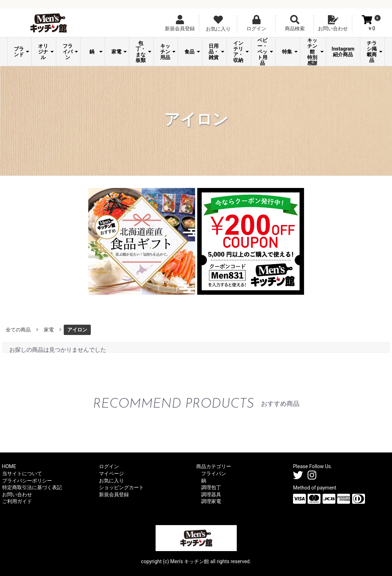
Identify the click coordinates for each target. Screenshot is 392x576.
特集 (290, 52)
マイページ (111, 473)
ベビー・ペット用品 (265, 52)
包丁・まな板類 (143, 52)
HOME (9, 466)
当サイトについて (22, 473)
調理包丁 (211, 487)
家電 (119, 52)
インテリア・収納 (241, 52)
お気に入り (111, 481)
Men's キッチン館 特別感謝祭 (315, 52)
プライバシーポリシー (27, 481)
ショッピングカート (121, 487)
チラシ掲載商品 (375, 52)
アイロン (77, 330)
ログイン (109, 466)
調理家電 (211, 501)
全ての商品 (18, 330)
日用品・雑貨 (216, 52)
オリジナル (46, 52)
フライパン (70, 52)
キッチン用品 (168, 52)
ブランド (22, 52)
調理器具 (211, 494)
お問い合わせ (17, 494)
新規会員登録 (114, 494)
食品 (192, 52)
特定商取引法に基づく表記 (32, 487)
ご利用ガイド (17, 501)
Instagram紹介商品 (343, 52)
